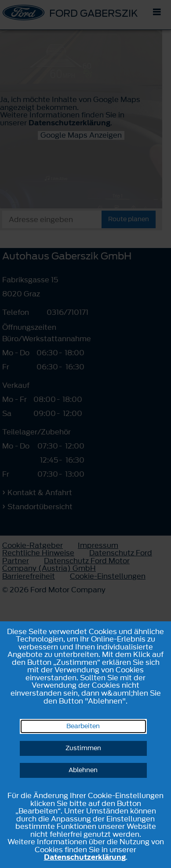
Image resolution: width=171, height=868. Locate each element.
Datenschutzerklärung (85, 857)
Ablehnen (83, 770)
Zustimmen (83, 748)
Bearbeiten (83, 726)
